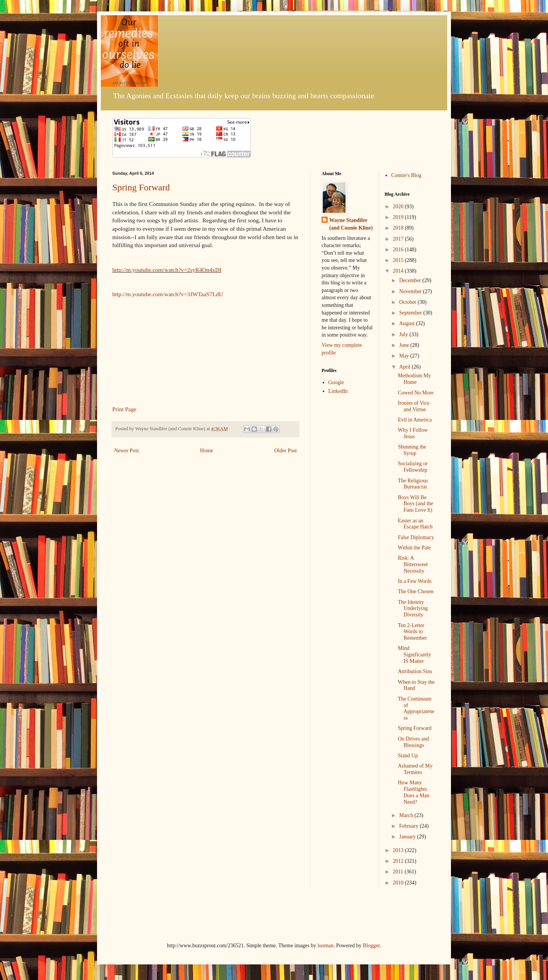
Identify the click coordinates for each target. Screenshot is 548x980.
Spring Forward (141, 187)
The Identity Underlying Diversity (413, 609)
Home (207, 451)
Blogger (371, 946)
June (405, 345)
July (404, 334)
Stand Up (408, 756)
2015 (399, 260)
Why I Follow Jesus (413, 433)
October (409, 302)
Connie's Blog (406, 175)
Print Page (124, 409)
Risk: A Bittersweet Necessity (413, 564)
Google (336, 382)
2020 (399, 207)
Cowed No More (416, 393)
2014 (399, 271)
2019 (399, 217)
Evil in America (415, 420)
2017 (399, 239)
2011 (399, 872)
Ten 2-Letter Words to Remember (412, 632)
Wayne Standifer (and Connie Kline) (351, 224)
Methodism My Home (414, 379)
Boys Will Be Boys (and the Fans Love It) (415, 504)
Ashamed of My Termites (415, 769)
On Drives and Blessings (413, 742)
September (411, 313)
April (405, 367)
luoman (325, 946)
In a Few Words (414, 581)
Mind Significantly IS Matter (414, 655)
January (408, 837)
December (411, 280)
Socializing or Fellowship (413, 467)
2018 (399, 228)
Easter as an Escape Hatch (415, 524)
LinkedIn (338, 391)
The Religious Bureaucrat (413, 484)
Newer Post (127, 451)
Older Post (286, 451)
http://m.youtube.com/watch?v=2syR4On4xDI (167, 270)
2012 (399, 861)
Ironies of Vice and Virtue (413, 406)
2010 (399, 883)
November (411, 291)
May (405, 356)
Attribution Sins (415, 671)
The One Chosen (416, 591)
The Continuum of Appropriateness (416, 708)
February (409, 826)
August (408, 323)
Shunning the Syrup (412, 450)
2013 (399, 850)
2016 (399, 250)
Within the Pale (414, 548)
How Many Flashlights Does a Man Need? (413, 792)
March (407, 815)
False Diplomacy (416, 537)
